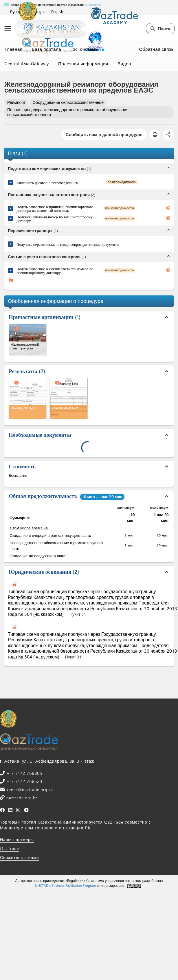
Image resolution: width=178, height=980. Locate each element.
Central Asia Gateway (27, 64)
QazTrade (10, 848)
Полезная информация (83, 64)
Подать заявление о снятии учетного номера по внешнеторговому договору (55, 270)
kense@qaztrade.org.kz (29, 789)
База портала (47, 49)
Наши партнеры (17, 839)
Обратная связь (156, 49)
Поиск (160, 28)
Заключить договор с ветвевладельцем (47, 182)
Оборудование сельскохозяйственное (68, 102)
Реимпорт (16, 102)
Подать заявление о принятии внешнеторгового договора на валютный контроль (55, 208)
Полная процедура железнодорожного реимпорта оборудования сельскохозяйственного (68, 112)
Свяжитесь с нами (19, 857)
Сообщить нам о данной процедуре (104, 134)
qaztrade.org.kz (21, 798)
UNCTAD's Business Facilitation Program (65, 885)
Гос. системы (84, 49)
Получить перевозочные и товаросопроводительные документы (68, 244)
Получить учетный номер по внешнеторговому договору (55, 219)
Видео (124, 64)
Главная (14, 49)
